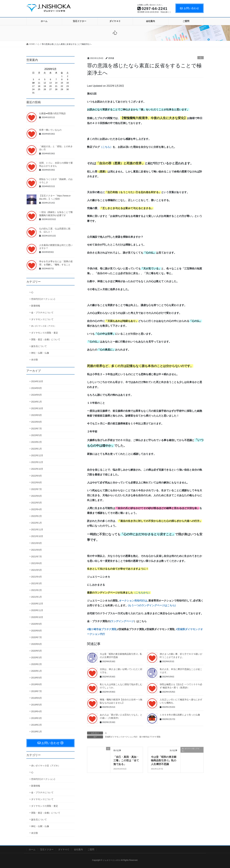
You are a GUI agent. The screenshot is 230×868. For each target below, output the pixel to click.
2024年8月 (36, 388)
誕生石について (39, 346)
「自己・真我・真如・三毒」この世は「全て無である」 (126, 760)
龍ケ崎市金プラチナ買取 (150, 737)
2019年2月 (36, 725)
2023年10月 (37, 408)
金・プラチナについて (42, 313)
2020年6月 (36, 644)
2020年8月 (36, 631)
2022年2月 (36, 516)
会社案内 (78, 849)
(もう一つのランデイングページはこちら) (152, 605)
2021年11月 (37, 530)
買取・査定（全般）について (46, 339)
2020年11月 (37, 610)
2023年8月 (36, 422)
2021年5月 (36, 570)
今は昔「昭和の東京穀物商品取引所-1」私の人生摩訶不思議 (164, 760)
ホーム (32, 849)
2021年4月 (36, 577)
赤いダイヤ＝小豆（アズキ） (44, 326)
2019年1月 (36, 732)
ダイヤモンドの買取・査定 (45, 333)
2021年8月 (36, 550)
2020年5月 (36, 651)
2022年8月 (36, 482)
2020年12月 (37, 604)
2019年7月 (36, 691)
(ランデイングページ (122, 621)
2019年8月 (36, 684)
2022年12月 (37, 455)
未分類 (34, 360)
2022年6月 (36, 496)
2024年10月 (37, 381)
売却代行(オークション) (43, 299)
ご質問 (91, 849)
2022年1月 (36, 523)
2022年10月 (37, 469)
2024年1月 (36, 402)
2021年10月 (37, 536)
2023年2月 (36, 442)
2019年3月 (36, 718)
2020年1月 (36, 671)
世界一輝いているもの (50, 130)
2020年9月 (36, 624)
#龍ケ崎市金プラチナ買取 (102, 629)
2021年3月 (36, 583)
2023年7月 (36, 429)
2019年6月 (36, 698)
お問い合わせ (190, 8)
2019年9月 (36, 678)
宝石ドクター (47, 849)
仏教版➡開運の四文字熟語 (52, 113)
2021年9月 (36, 543)
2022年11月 (37, 462)
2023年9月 (36, 415)
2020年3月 (36, 657)
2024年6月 (36, 395)
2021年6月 (36, 563)
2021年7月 (36, 557)
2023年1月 (36, 449)
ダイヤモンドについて (42, 319)
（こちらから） (142, 593)
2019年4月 (36, 711)
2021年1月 (36, 597)
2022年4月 (36, 509)
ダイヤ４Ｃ (64, 849)
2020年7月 (36, 637)
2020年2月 (36, 664)
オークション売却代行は (133, 601)
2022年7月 (36, 489)
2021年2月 (36, 590)
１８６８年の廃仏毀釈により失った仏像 (180, 715)
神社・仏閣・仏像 (40, 353)
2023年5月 (36, 435)
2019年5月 (36, 705)
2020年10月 (37, 617)
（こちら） (106, 147)
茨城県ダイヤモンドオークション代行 (121, 737)
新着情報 (36, 306)
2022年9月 (36, 476)
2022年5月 (36, 503)
